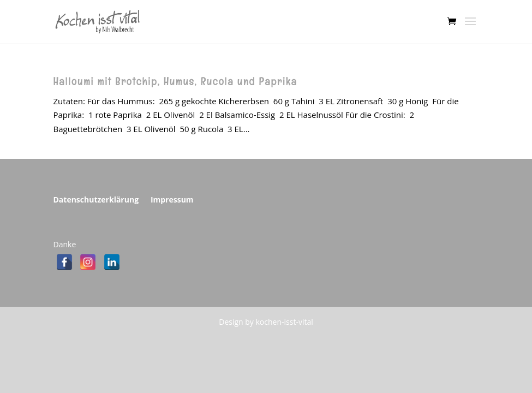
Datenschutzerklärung (96, 200)
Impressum (172, 200)
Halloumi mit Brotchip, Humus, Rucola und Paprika (175, 82)
